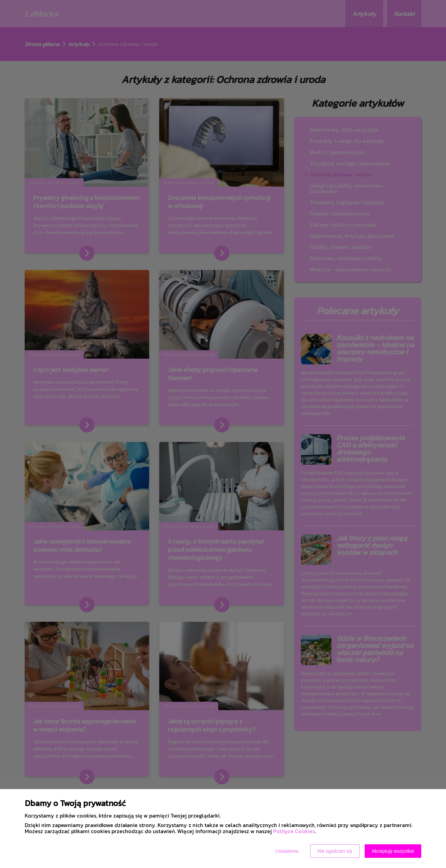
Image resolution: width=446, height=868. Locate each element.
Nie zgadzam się (335, 851)
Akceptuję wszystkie (393, 851)
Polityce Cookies (294, 831)
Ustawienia (287, 851)
